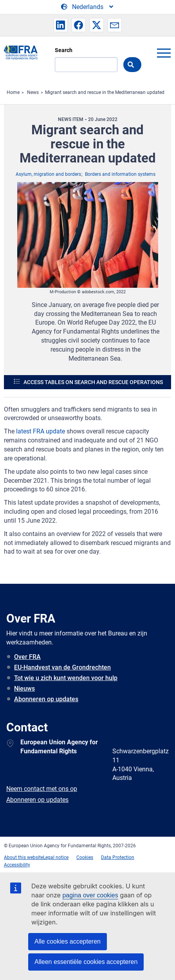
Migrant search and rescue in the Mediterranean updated (105, 92)
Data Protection (118, 857)
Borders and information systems (120, 174)
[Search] (86, 65)
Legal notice (56, 857)
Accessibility (17, 865)
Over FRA (27, 657)
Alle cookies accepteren (68, 941)
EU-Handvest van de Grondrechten (62, 667)
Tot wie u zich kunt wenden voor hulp (66, 678)
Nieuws (24, 689)
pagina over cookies (90, 895)
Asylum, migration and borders (48, 174)
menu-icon (164, 53)
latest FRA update (41, 431)
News (33, 92)
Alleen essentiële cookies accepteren (86, 962)
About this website (23, 857)
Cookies (85, 857)
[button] (61, 25)
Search (64, 50)
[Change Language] (88, 7)
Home (13, 92)
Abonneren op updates (46, 699)
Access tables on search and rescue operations (93, 382)
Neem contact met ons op (42, 789)
